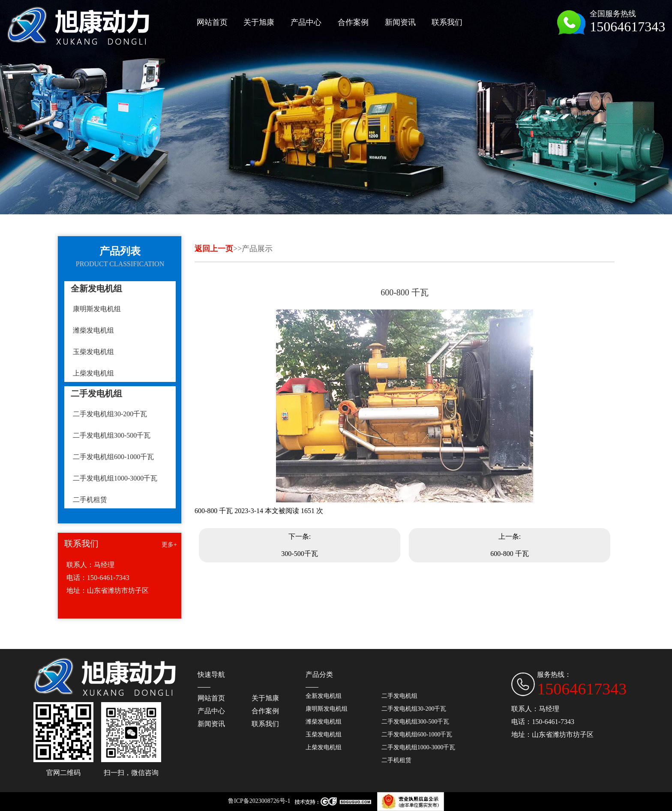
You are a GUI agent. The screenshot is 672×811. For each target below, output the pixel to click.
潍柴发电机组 (93, 330)
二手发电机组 (399, 696)
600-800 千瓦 (509, 554)
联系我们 (265, 724)
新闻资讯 (211, 724)
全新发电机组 (324, 696)
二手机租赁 (90, 500)
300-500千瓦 (299, 554)
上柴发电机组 (93, 373)
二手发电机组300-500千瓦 (112, 435)
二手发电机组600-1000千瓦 (113, 457)
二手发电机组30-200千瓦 (110, 414)
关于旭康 (265, 698)
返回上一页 (214, 249)
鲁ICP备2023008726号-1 (259, 801)
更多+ (169, 545)
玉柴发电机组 (93, 352)
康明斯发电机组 (97, 309)
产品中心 (211, 711)
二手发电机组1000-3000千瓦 (115, 478)
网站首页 (211, 698)
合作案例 (265, 711)
